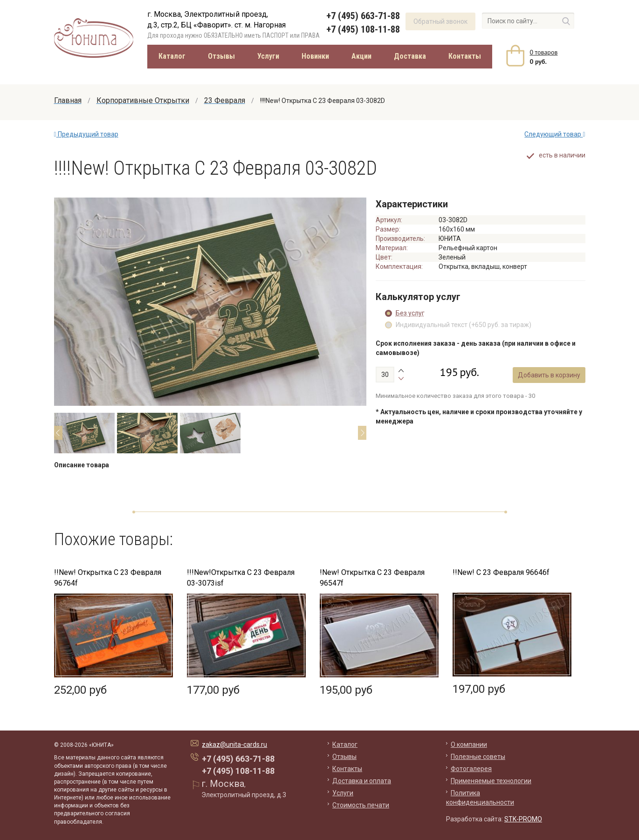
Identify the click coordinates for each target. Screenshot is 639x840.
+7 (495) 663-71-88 (363, 16)
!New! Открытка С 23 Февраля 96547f (372, 578)
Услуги (268, 56)
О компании (469, 744)
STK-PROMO (523, 819)
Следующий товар (555, 134)
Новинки (315, 56)
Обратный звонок (440, 21)
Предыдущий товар (86, 134)
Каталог (172, 56)
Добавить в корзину (550, 380)
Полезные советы (478, 757)
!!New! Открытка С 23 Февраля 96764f (108, 578)
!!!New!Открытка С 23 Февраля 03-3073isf (241, 578)
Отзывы (221, 56)
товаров (544, 52)
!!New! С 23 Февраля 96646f (501, 572)
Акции (361, 56)
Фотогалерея (471, 769)
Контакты (465, 56)
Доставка (410, 56)
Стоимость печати (361, 805)
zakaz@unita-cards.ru (234, 744)
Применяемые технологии (491, 781)
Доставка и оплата (362, 781)
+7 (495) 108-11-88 (363, 29)
